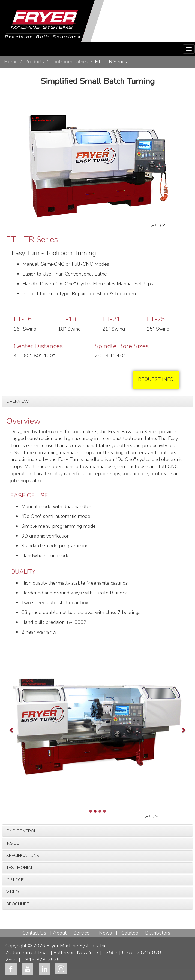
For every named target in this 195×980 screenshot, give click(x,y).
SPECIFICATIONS (23, 856)
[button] (20, 730)
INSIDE (13, 843)
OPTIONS (15, 880)
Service (81, 933)
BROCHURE (18, 904)
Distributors (158, 933)
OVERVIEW (18, 401)
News (105, 933)
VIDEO (13, 892)
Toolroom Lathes (69, 62)
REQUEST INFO (156, 379)
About (60, 933)
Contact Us (34, 933)
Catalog (130, 933)
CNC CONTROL (21, 831)
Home (11, 62)
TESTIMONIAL (20, 868)
